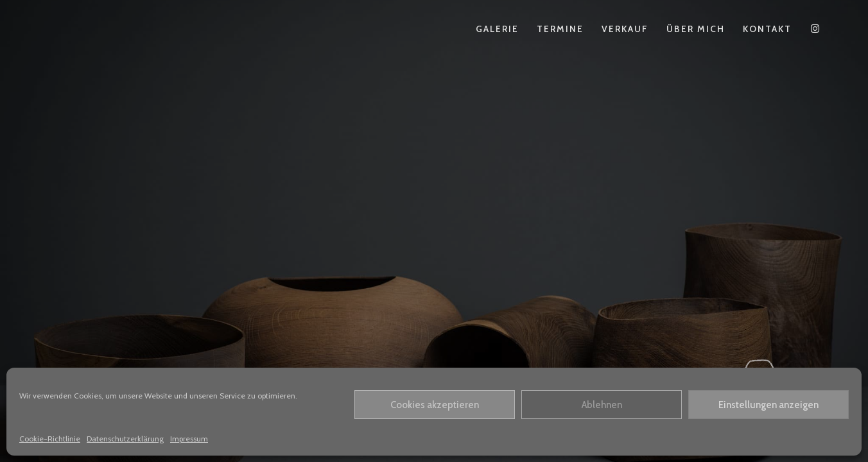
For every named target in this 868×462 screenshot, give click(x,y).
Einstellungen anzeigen (768, 405)
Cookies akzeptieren (435, 405)
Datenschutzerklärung (125, 439)
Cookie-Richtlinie (50, 439)
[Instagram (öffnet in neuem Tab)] (815, 29)
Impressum (189, 439)
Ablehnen (602, 405)
